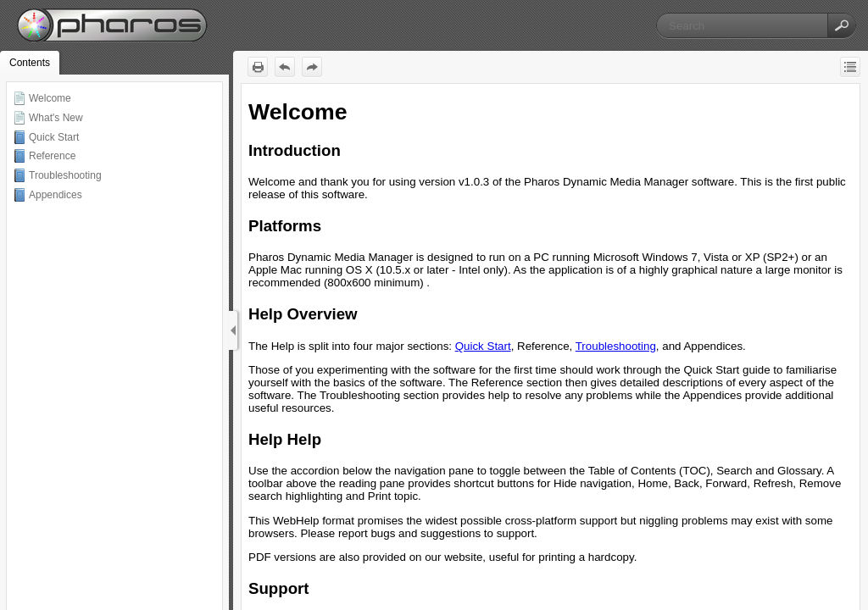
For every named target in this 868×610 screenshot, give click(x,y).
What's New (56, 118)
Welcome (50, 98)
